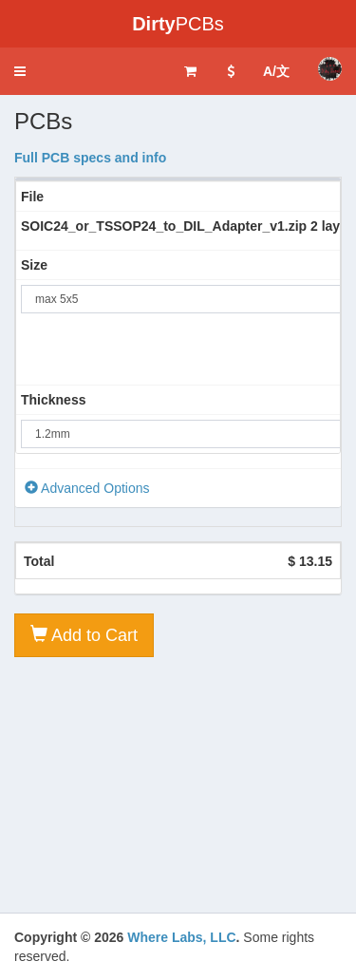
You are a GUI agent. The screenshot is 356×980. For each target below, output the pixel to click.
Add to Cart (84, 635)
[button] (20, 71)
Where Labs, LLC (181, 937)
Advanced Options (87, 488)
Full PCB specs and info (90, 158)
